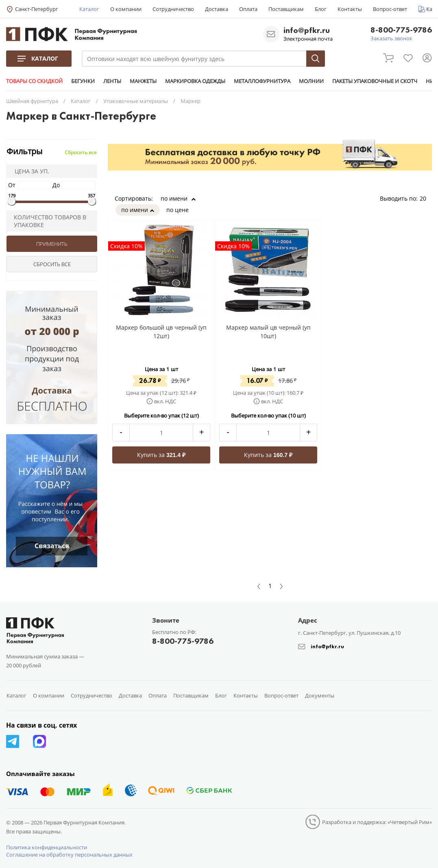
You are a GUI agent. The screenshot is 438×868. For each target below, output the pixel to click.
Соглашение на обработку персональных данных (69, 855)
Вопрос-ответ (390, 9)
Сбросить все (81, 152)
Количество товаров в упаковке (48, 221)
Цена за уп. (29, 171)
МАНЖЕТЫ (143, 81)
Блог (321, 9)
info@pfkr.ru (307, 30)
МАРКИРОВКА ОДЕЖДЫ (195, 81)
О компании (126, 9)
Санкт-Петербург (37, 9)
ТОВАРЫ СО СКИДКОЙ (34, 81)
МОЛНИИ (311, 81)
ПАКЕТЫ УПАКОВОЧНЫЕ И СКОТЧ (375, 81)
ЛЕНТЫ (112, 81)
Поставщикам (286, 9)
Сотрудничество (173, 9)
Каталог (89, 9)
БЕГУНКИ (83, 81)
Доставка (217, 9)
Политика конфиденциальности (47, 847)
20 (426, 198)
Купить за (161, 455)
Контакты (350, 9)
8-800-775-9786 (401, 30)
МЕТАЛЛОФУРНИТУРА (262, 81)
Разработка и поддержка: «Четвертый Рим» (377, 822)
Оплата (248, 9)
